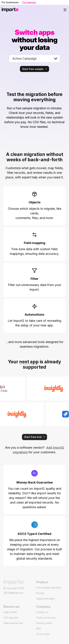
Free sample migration (49, 590)
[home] (31, 10)
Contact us (42, 615)
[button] (65, 10)
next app (29, 364)
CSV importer (11, 620)
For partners (29, 2)
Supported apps (45, 601)
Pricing (40, 596)
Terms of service (46, 620)
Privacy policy (44, 626)
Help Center (10, 615)
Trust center (43, 637)
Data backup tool (13, 626)
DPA (39, 631)
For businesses (10, 2)
